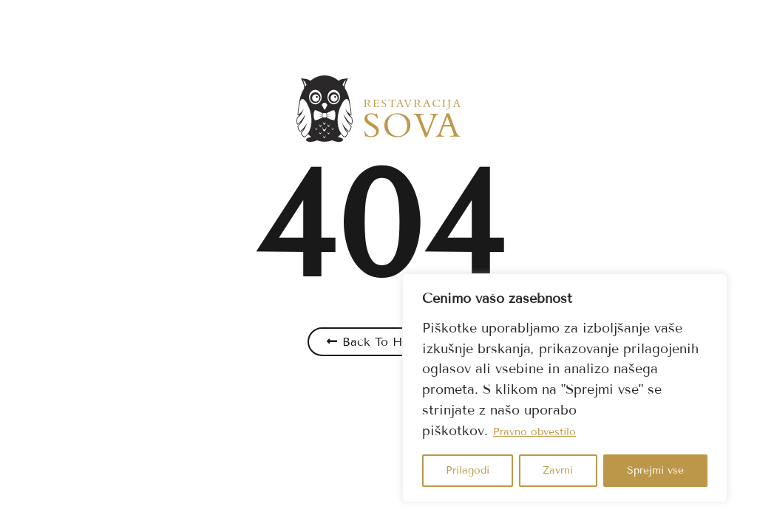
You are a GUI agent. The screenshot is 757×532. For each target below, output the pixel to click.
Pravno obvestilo (534, 432)
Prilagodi (468, 470)
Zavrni (558, 470)
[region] (565, 388)
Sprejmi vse (655, 470)
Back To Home (384, 342)
